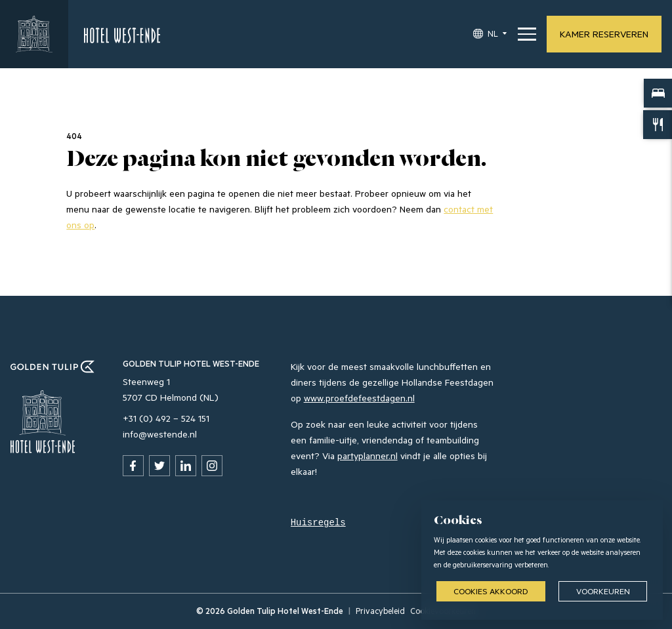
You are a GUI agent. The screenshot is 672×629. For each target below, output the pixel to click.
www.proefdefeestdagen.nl (359, 398)
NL (493, 33)
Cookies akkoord (491, 591)
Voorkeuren (603, 591)
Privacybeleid (380, 611)
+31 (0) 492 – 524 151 (166, 418)
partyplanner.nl (367, 456)
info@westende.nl (160, 434)
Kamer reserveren (604, 34)
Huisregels (318, 523)
